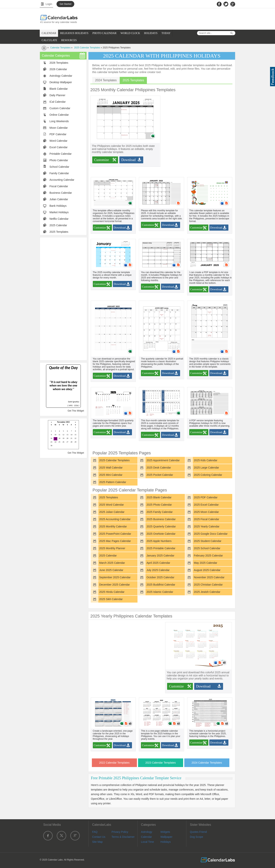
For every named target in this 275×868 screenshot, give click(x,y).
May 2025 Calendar (205, 563)
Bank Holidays (58, 206)
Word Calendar (58, 141)
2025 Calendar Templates (87, 48)
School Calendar (59, 167)
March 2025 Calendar (112, 563)
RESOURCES (69, 40)
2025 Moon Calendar (206, 512)
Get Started (65, 4)
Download (128, 160)
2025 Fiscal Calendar (206, 519)
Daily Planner (57, 95)
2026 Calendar (58, 69)
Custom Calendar (60, 108)
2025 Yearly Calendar (207, 526)
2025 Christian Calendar (208, 585)
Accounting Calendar (62, 180)
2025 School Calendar (207, 548)
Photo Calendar (59, 160)
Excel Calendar (59, 147)
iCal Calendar (58, 102)
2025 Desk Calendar (159, 468)
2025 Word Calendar (111, 505)
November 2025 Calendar (209, 577)
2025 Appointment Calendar (163, 460)
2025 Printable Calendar (161, 548)
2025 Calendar (58, 225)
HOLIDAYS (151, 33)
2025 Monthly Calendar (113, 526)
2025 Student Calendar (208, 541)
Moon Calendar (59, 128)
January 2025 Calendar (160, 556)
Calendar (146, 837)
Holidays (166, 842)
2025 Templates (59, 232)
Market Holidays (59, 212)
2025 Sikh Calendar (111, 599)
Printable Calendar (61, 154)
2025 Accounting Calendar (115, 519)
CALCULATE (49, 40)
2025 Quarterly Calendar (161, 526)
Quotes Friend (198, 832)
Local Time (147, 842)
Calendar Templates (60, 48)
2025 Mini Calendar (111, 475)
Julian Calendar (59, 199)
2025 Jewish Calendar (207, 592)
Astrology (146, 832)
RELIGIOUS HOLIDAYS (74, 33)
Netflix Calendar (59, 219)
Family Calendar (59, 173)
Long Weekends (59, 121)
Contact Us (99, 837)
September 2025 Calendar (115, 577)
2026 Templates (59, 63)
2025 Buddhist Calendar (161, 585)
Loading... (63, 435)
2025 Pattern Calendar (113, 482)
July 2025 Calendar (158, 570)
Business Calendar (61, 193)
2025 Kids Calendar (206, 460)
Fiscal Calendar (59, 186)
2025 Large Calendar (206, 468)
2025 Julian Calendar (112, 512)
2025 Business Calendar (161, 519)
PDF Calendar (58, 134)
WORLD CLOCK (130, 33)
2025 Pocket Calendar (160, 475)
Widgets (165, 832)
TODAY (166, 33)
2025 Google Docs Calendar (211, 534)
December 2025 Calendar (114, 585)
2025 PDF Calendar (206, 497)
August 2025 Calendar (207, 570)
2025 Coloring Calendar (208, 475)
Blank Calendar (59, 89)
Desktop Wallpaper (61, 82)
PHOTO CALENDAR (104, 33)
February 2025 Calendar (208, 556)
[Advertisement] (63, 299)
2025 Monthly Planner (112, 548)
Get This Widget (76, 411)
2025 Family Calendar (160, 512)
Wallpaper (166, 837)
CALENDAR (49, 33)
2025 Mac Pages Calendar (115, 541)
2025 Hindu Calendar (112, 592)
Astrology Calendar (61, 76)
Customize (102, 160)
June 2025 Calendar (111, 570)
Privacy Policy (120, 832)
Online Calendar (59, 115)
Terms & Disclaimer (123, 837)
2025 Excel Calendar (206, 505)
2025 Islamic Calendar (160, 592)
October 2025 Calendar (160, 577)
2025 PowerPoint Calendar (115, 534)
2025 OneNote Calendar (161, 534)
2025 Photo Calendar (159, 505)
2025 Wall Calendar (111, 468)
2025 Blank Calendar (159, 497)
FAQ (95, 832)
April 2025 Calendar (158, 563)
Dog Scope (196, 837)
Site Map (97, 842)
